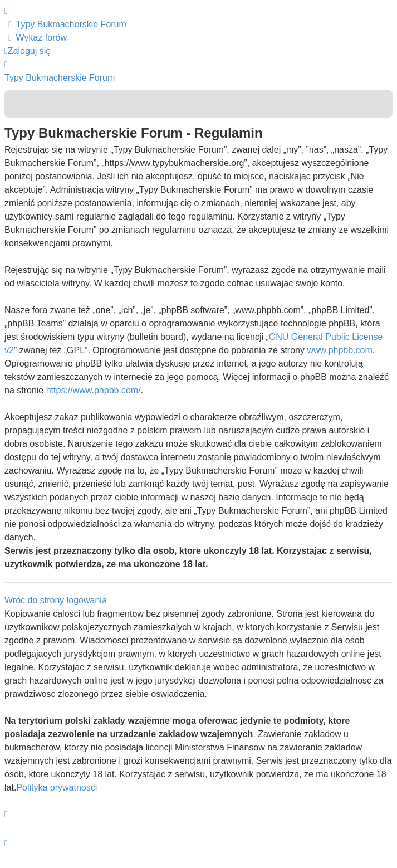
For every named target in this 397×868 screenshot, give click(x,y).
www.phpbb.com (339, 350)
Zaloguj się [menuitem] (28, 51)
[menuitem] (65, 24)
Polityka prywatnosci (57, 787)
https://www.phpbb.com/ (94, 390)
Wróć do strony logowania (56, 600)
